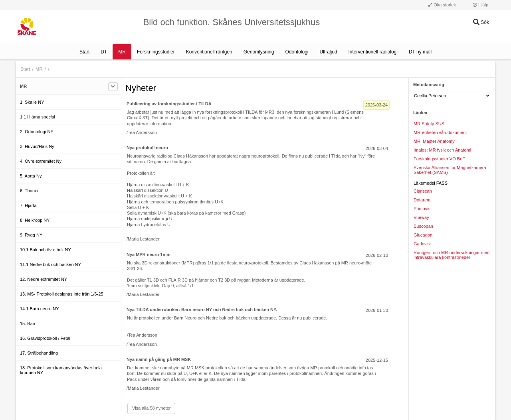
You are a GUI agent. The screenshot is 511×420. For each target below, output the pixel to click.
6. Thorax (29, 191)
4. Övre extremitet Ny (41, 161)
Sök (481, 22)
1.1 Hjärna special (38, 117)
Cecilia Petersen (452, 96)
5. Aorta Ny (31, 176)
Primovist (423, 209)
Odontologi (297, 52)
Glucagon (423, 235)
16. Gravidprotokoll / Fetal (45, 338)
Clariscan (423, 191)
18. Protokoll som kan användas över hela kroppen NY (61, 370)
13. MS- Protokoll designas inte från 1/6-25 (62, 294)
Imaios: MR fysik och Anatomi (442, 150)
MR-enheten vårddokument (440, 132)
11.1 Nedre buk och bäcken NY (51, 264)
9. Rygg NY (31, 235)
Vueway (421, 217)
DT (104, 52)
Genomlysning (259, 52)
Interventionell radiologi (373, 52)
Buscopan (423, 226)
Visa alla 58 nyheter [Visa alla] (151, 408)
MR (122, 52)
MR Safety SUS (429, 124)
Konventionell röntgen (209, 52)
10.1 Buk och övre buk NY (46, 250)
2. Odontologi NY (37, 132)
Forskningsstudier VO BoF (439, 159)
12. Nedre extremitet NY (44, 279)
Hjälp (480, 5)
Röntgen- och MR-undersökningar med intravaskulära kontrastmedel (452, 255)
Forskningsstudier (156, 52)
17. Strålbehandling (39, 353)
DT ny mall (420, 52)
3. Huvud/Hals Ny (37, 146)
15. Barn (28, 323)
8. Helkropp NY (35, 220)
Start (84, 52)
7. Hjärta (28, 205)
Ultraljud (329, 52)
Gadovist (422, 244)
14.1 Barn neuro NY (39, 309)
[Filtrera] (113, 87)
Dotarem (422, 200)
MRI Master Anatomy (434, 141)
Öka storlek (442, 5)
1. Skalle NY (32, 102)
